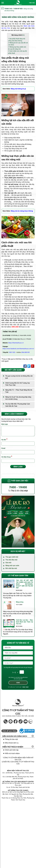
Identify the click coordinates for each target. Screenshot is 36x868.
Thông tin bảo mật (11, 739)
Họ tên (4, 439)
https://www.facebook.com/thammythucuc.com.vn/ (18, 349)
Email (3, 448)
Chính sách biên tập (12, 750)
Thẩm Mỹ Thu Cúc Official (21, 721)
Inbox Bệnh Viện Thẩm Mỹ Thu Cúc (11, 721)
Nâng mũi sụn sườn (12, 566)
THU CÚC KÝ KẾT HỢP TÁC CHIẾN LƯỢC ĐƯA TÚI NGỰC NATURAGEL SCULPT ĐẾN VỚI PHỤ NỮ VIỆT (24, 584)
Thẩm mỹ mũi (18, 9)
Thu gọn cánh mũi (12, 557)
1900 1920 (32, 3)
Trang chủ (8, 9)
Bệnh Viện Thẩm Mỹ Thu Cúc (16, 721)
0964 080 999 (25, 352)
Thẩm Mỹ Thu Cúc (26, 721)
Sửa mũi (8, 563)
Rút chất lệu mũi (11, 568)
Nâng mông (20, 602)
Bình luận (5, 424)
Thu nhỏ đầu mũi (11, 560)
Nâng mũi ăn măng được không (22, 211)
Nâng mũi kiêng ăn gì (18, 89)
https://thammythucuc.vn (16, 343)
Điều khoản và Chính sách (15, 736)
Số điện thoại (7, 457)
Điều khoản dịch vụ (12, 743)
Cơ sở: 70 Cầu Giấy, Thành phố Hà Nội (18, 787)
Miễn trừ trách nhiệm (13, 747)
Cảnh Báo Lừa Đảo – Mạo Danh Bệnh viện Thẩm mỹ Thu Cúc (24, 622)
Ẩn (23, 35)
